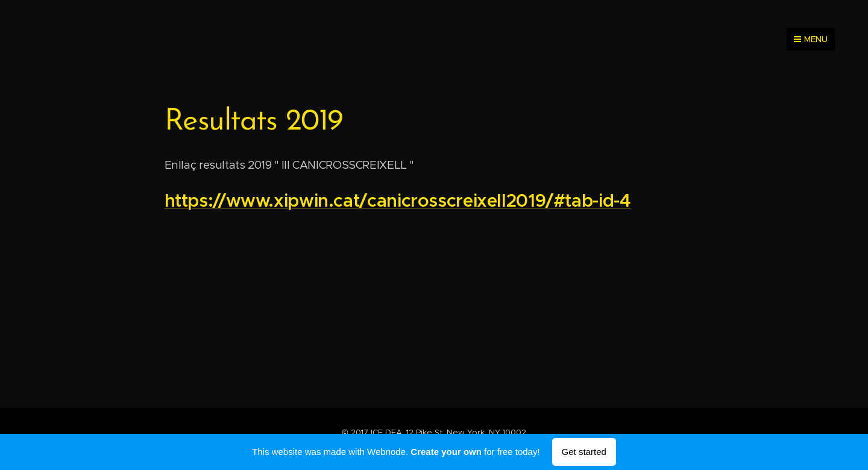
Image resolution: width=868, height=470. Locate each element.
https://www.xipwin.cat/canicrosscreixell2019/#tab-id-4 (398, 200)
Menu (811, 39)
